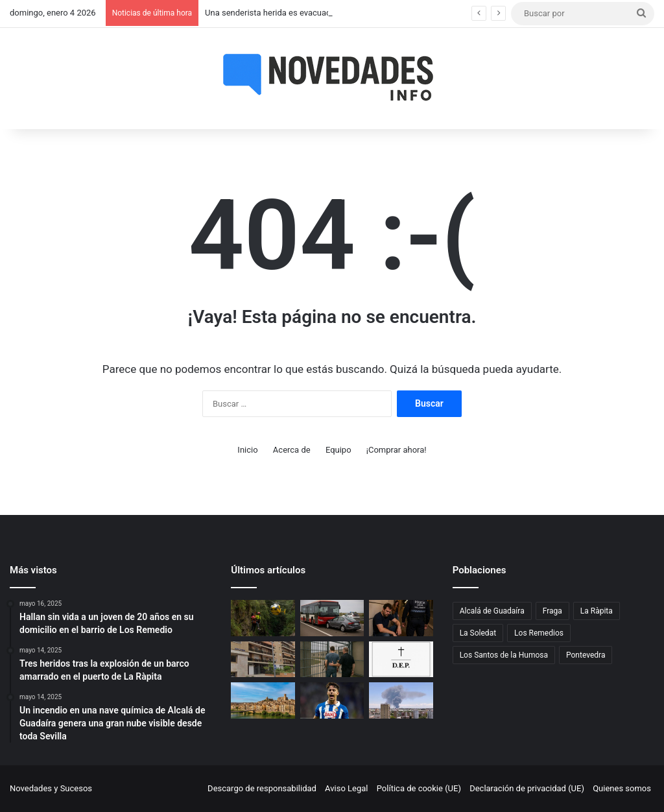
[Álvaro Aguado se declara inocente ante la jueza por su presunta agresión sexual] (332, 700)
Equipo (338, 450)
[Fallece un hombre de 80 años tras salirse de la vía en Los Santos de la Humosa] (401, 660)
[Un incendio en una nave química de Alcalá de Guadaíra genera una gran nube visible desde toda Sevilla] (401, 700)
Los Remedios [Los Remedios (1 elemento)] (539, 633)
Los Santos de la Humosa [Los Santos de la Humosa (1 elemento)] (504, 655)
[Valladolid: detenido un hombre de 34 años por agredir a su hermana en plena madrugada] (401, 618)
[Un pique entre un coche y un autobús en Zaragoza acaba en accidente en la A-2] (332, 618)
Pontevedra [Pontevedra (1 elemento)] (586, 655)
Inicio (247, 450)
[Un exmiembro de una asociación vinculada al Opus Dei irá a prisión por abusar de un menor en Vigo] (332, 660)
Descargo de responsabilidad (262, 788)
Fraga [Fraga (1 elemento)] (552, 611)
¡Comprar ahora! (397, 450)
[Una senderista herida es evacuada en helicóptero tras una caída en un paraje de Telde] (263, 618)
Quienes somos (622, 788)
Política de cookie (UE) (419, 788)
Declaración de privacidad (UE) (527, 788)
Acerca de (292, 450)
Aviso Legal (346, 788)
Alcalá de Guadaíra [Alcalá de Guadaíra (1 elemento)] (492, 611)
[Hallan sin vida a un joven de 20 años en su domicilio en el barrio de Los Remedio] (263, 660)
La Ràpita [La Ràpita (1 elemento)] (597, 611)
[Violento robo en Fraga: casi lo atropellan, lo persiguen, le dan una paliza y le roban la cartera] (263, 700)
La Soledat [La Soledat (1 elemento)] (478, 633)
